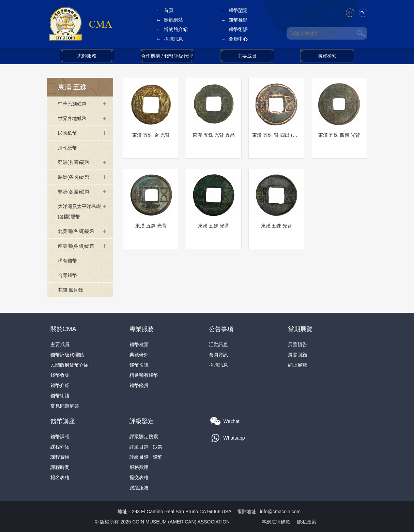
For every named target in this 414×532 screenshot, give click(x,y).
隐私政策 (307, 522)
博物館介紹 (176, 29)
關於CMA (63, 329)
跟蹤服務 (139, 488)
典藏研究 (139, 355)
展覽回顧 (297, 355)
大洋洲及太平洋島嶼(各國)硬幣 (79, 211)
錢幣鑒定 (238, 10)
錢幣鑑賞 (139, 385)
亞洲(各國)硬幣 (74, 162)
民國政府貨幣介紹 (70, 365)
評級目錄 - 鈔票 (146, 447)
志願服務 (87, 56)
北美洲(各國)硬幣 (76, 231)
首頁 (169, 10)
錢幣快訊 (139, 365)
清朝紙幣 (67, 148)
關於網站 (173, 20)
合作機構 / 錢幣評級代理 (167, 56)
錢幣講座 (63, 421)
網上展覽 (297, 365)
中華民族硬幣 (72, 104)
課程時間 (60, 467)
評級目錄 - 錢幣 (146, 457)
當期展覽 (300, 329)
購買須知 (327, 56)
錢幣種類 (238, 20)
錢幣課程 (60, 437)
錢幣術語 (238, 29)
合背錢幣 (67, 275)
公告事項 (221, 329)
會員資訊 (218, 355)
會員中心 (238, 39)
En (363, 13)
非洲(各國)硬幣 (74, 192)
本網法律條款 (276, 522)
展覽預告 (297, 344)
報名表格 (60, 477)
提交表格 (139, 477)
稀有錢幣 (67, 261)
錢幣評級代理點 (67, 355)
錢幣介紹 (60, 385)
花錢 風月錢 (71, 290)
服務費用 (139, 467)
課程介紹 (60, 447)
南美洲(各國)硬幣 (76, 246)
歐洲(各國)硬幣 (74, 177)
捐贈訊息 (173, 39)
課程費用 (60, 457)
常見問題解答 (65, 406)
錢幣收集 (60, 375)
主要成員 (247, 56)
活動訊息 (218, 344)
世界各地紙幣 (72, 118)
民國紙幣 (67, 133)
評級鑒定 (142, 421)
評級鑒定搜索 (144, 437)
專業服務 (142, 329)
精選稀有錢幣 (144, 375)
